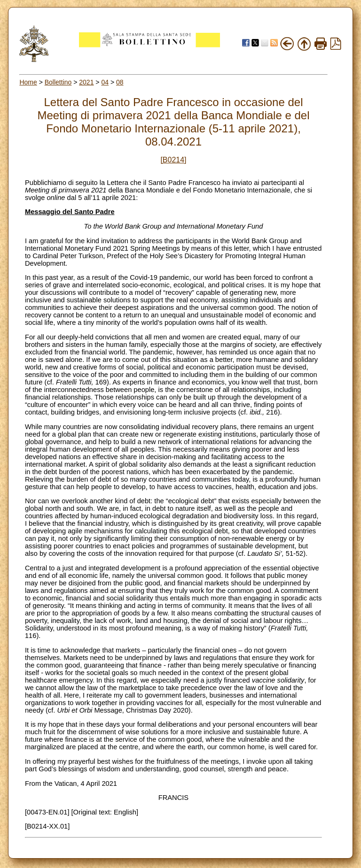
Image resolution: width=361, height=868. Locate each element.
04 (105, 82)
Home (28, 82)
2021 (86, 82)
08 (120, 82)
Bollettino (58, 82)
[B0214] (173, 160)
